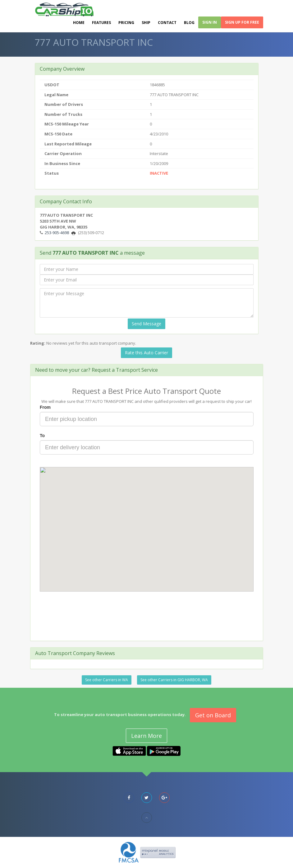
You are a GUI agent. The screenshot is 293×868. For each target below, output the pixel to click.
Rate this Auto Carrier (146, 353)
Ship (146, 23)
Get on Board (213, 715)
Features (101, 23)
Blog (189, 23)
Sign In (210, 22)
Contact (167, 23)
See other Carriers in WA (107, 680)
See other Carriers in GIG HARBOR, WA (174, 680)
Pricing (126, 23)
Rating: (38, 343)
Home (79, 23)
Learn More (146, 736)
